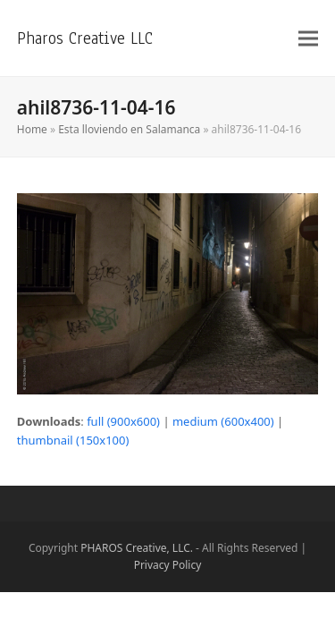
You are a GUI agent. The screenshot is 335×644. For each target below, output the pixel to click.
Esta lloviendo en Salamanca (129, 129)
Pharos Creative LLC (85, 38)
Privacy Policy (168, 565)
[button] (308, 38)
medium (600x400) (223, 421)
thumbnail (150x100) (73, 440)
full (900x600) (123, 421)
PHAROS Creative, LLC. (137, 548)
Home (32, 129)
